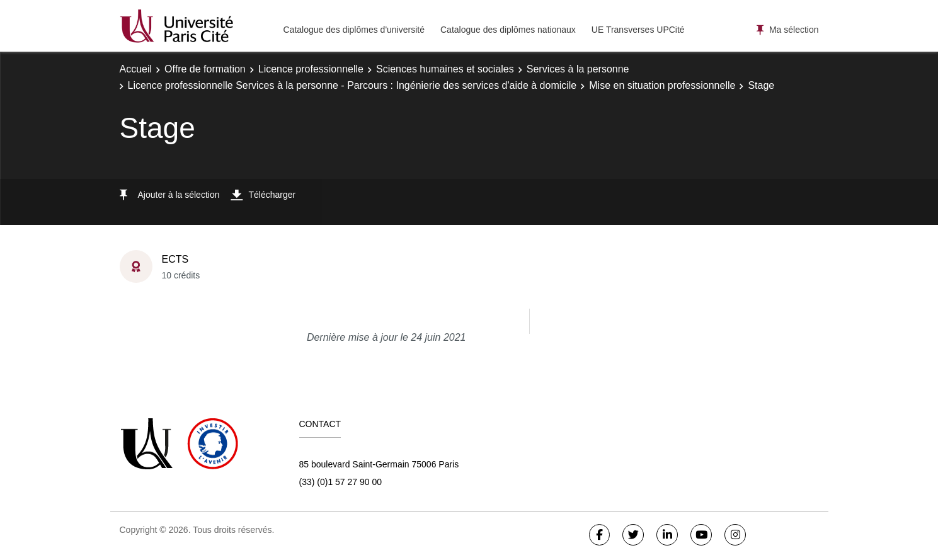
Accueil (136, 69)
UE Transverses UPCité (638, 30)
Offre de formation (205, 69)
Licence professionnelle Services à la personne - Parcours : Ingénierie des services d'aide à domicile (352, 85)
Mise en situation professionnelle (662, 85)
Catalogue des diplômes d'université (354, 30)
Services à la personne (578, 69)
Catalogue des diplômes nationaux (508, 30)
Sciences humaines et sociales (445, 69)
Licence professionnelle (311, 69)
